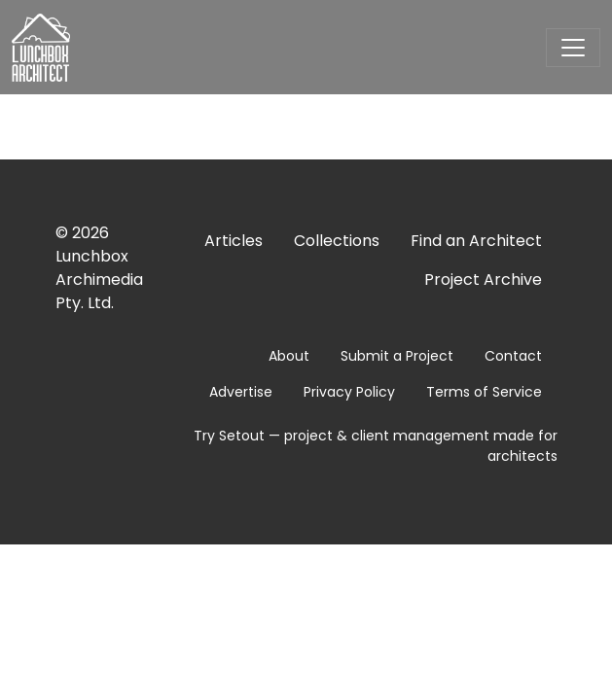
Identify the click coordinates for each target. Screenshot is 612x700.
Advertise (241, 392)
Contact (513, 356)
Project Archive (483, 280)
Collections (337, 241)
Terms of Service (484, 392)
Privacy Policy (349, 392)
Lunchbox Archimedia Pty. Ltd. (99, 280)
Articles (234, 241)
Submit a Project (397, 356)
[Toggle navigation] (573, 48)
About (289, 356)
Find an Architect (476, 241)
